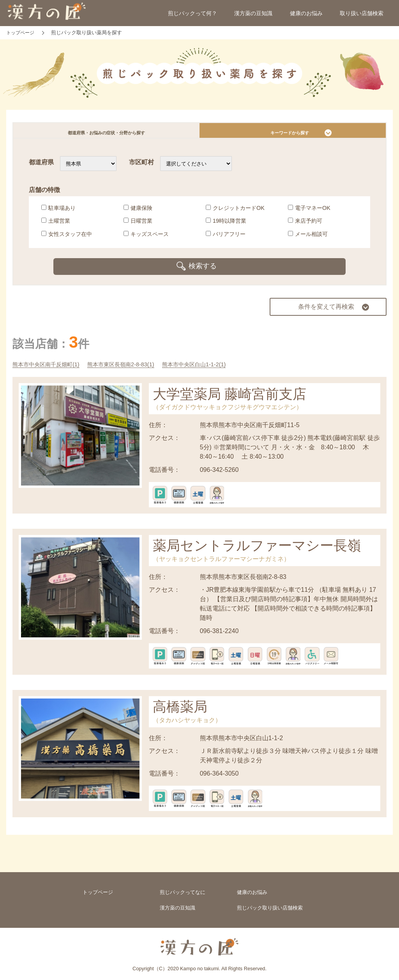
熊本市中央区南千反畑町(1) (51, 358)
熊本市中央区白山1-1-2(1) (216, 358)
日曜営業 (138, 225)
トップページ (98, 887)
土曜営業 (56, 225)
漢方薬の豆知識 (253, 13)
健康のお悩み (306, 13)
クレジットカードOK (235, 211)
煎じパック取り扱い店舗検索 (270, 904)
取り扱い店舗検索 (362, 13)
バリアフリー (226, 238)
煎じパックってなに (183, 887)
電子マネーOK (309, 211)
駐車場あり (58, 211)
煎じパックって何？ (192, 13)
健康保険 (138, 211)
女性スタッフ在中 (67, 238)
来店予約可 (305, 225)
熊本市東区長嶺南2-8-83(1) (134, 358)
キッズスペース (146, 238)
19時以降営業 (226, 225)
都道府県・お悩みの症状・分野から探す (106, 133)
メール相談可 (308, 238)
